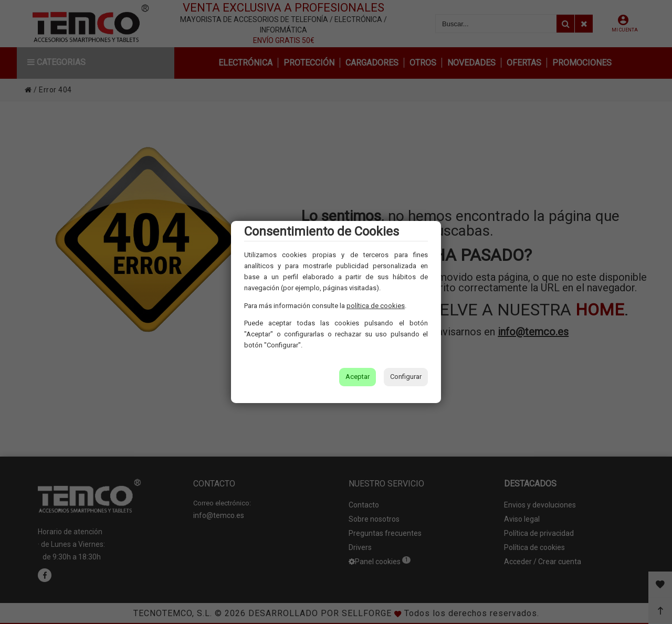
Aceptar (358, 377)
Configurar (406, 377)
